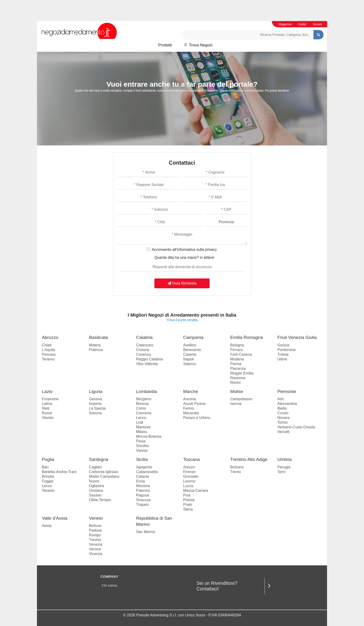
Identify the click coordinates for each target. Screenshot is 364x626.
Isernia (236, 404)
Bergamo (144, 399)
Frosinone (50, 399)
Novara (284, 418)
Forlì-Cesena (241, 354)
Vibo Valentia (147, 364)
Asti (281, 399)
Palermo (143, 491)
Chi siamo (110, 585)
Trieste (283, 354)
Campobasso (241, 399)
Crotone (143, 350)
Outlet (302, 24)
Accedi (318, 24)
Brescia (142, 404)
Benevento (192, 350)
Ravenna (238, 378)
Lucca (188, 486)
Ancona (189, 399)
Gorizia (283, 345)
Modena (237, 359)
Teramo (48, 359)
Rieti (46, 408)
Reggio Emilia (242, 373)
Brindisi (48, 476)
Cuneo (283, 413)
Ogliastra (96, 486)
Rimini (235, 383)
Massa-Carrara (196, 491)
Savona (95, 413)
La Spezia (97, 408)
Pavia (141, 441)
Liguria (96, 391)
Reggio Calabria (150, 359)
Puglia (48, 459)
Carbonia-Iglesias (104, 472)
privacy (211, 250)
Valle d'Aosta (55, 518)
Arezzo (189, 467)
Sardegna (98, 459)
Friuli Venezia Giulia (297, 337)
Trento (236, 472)
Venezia (96, 544)
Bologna (237, 345)
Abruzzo (50, 337)
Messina (143, 486)
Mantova (143, 427)
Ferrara (236, 350)
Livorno (189, 481)
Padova (95, 530)
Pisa (187, 495)
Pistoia (189, 500)
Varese (142, 450)
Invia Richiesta (182, 283)
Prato (188, 505)
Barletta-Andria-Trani (59, 472)
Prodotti (165, 45)
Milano (142, 432)
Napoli (188, 359)
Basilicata (98, 337)
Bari (45, 467)
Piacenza (238, 369)
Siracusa (143, 500)
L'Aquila (48, 350)
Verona (95, 549)
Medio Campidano (104, 476)
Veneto (96, 518)
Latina (47, 404)
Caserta (190, 354)
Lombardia (147, 391)
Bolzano (237, 467)
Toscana (191, 459)
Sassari (95, 495)
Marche (191, 391)
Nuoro (94, 481)
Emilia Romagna (246, 337)
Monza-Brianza (149, 436)
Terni (282, 472)
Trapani (142, 505)
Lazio (47, 391)
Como (141, 408)
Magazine (285, 24)
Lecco (141, 418)
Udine (282, 359)
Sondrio (143, 446)
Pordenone (287, 350)
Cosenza (144, 354)
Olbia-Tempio (100, 500)
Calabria (144, 337)
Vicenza (96, 554)
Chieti (47, 345)
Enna (140, 481)
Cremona (144, 413)
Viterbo (48, 418)
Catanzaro (145, 345)
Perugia (284, 467)
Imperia (95, 404)
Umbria (285, 459)
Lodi (140, 422)
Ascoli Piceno (194, 404)
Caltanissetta (147, 472)
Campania (193, 337)
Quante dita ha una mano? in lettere (184, 257)
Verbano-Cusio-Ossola (296, 427)
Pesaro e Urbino (197, 418)
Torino (283, 422)
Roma (47, 413)
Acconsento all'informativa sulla (184, 250)
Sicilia (142, 459)
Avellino (190, 345)
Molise (237, 391)
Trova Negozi (198, 45)
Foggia (48, 481)
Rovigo (95, 535)
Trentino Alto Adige (249, 459)
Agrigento (144, 467)
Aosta (47, 526)
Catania (143, 476)
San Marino (146, 532)
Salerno (190, 364)
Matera (95, 345)
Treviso (95, 540)
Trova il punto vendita (182, 320)
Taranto (48, 491)
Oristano (96, 491)
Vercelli (284, 432)
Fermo (189, 408)
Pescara (49, 354)
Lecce (47, 486)
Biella (282, 408)
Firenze (189, 472)
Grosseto (191, 476)
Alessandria (287, 404)
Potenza (96, 350)
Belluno (95, 526)
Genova (95, 399)
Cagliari (95, 467)
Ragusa (143, 495)
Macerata (191, 413)
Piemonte (287, 391)
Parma (236, 364)
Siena (188, 509)
